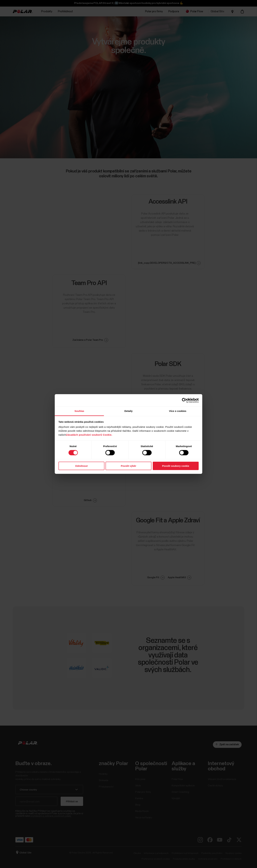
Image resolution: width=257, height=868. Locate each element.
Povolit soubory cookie (176, 466)
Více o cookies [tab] (178, 411)
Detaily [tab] (128, 411)
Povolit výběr (128, 466)
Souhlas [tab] (79, 411)
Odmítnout (81, 466)
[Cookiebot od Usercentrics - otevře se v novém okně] (184, 400)
